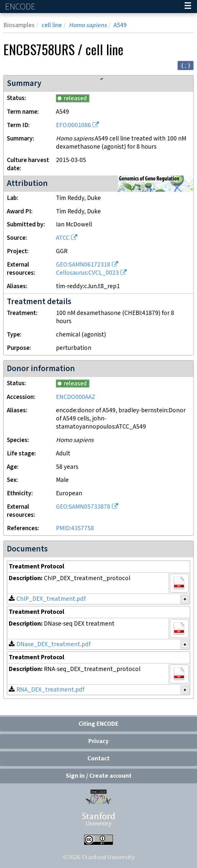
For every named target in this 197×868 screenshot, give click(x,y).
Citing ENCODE (98, 724)
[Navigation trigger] (188, 7)
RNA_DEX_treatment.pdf (50, 690)
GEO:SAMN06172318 (83, 265)
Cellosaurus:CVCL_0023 (87, 273)
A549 (120, 25)
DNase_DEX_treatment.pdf (54, 644)
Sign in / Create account (99, 776)
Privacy (98, 741)
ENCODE (21, 7)
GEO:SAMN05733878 (83, 507)
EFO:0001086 (73, 125)
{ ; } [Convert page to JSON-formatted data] (186, 65)
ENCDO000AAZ (76, 397)
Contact (98, 759)
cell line (52, 25)
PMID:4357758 (75, 528)
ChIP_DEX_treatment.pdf (51, 599)
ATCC (63, 238)
